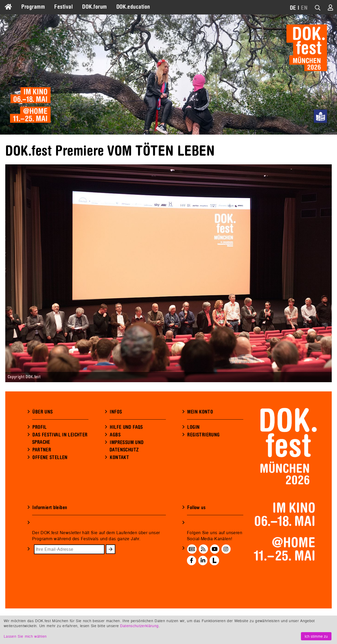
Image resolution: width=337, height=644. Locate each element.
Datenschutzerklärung (139, 626)
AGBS (115, 461)
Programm (33, 7)
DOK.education (133, 7)
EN (304, 8)
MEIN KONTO (200, 438)
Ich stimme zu (316, 636)
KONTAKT (119, 484)
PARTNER (42, 476)
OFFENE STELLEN (50, 484)
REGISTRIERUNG (203, 461)
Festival (63, 7)
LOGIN (193, 454)
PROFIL (39, 454)
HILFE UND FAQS (126, 454)
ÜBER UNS (43, 438)
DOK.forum (94, 7)
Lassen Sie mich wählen (25, 636)
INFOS (116, 438)
